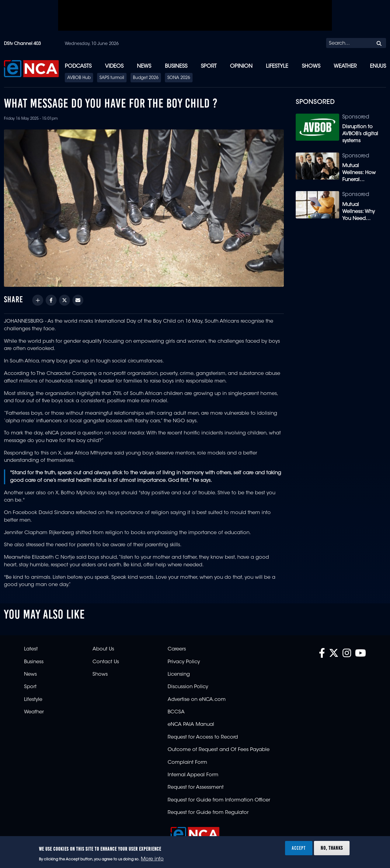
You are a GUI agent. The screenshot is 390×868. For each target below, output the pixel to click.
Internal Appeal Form (193, 775)
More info (152, 859)
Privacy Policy (184, 662)
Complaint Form (187, 763)
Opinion (241, 66)
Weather (345, 66)
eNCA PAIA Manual (191, 725)
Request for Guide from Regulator (208, 813)
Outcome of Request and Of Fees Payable (219, 750)
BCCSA (176, 712)
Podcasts (78, 66)
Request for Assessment (196, 787)
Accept (299, 848)
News (144, 66)
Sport (209, 66)
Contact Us (106, 662)
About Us (103, 649)
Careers (177, 649)
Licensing (179, 674)
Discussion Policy (188, 687)
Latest (31, 649)
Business (176, 66)
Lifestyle (277, 66)
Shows (311, 66)
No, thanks (332, 848)
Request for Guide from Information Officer (219, 800)
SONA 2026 (179, 78)
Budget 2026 (146, 78)
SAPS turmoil (112, 78)
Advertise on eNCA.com (197, 700)
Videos (114, 66)
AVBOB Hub (79, 78)
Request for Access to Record (203, 737)
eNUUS (378, 66)
